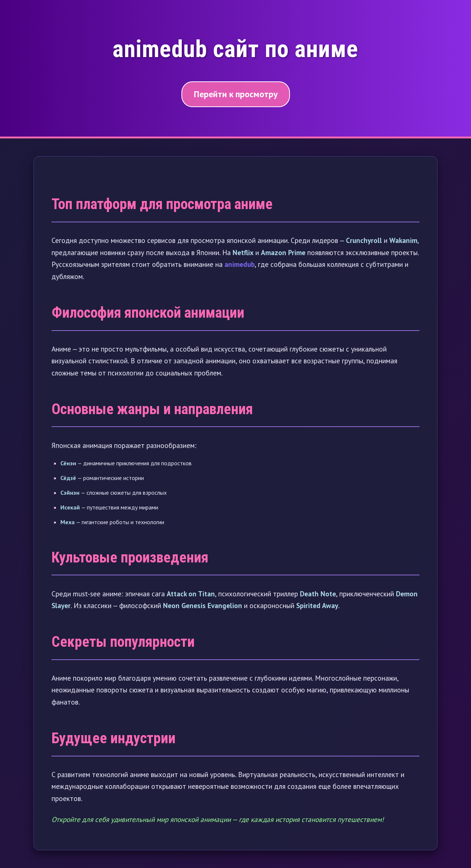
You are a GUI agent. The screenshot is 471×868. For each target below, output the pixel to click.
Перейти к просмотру (236, 94)
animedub (240, 264)
